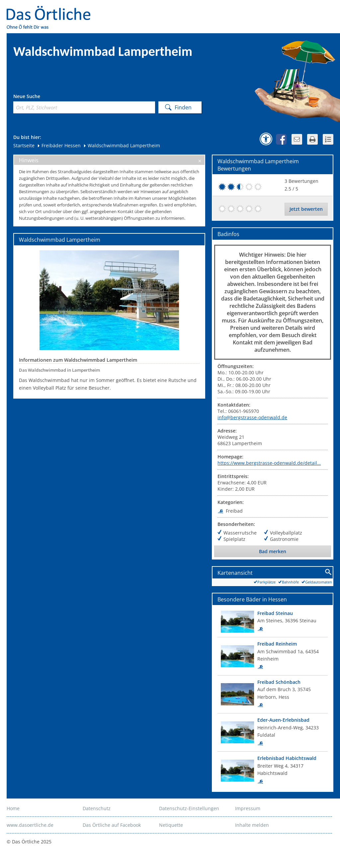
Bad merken (273, 551)
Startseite (24, 145)
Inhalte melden (252, 825)
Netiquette (171, 825)
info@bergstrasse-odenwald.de (252, 417)
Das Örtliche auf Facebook (112, 825)
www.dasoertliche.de (30, 825)
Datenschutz (97, 808)
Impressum (248, 808)
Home (13, 808)
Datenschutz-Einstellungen (189, 808)
